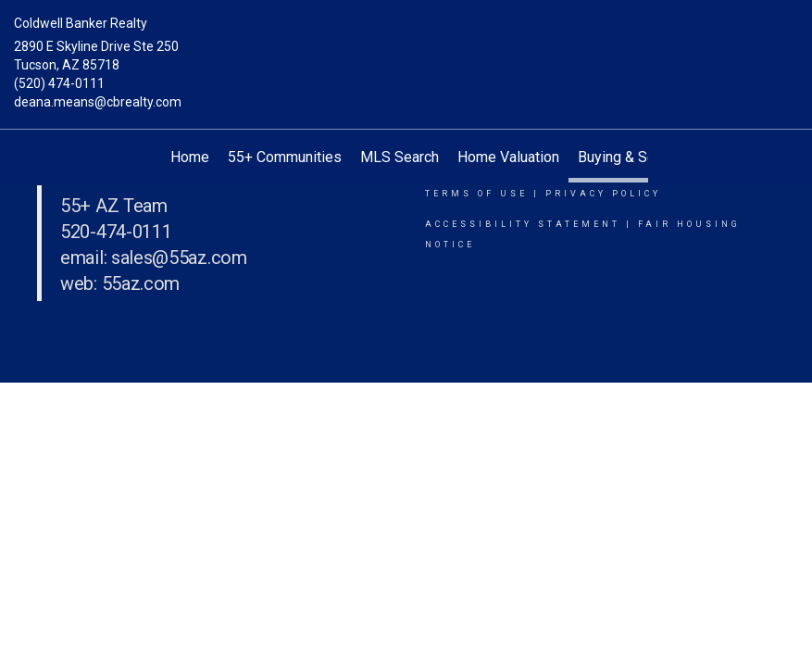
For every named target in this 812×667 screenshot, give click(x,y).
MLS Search (400, 157)
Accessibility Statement (523, 224)
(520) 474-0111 (59, 83)
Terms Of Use (476, 194)
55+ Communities (285, 157)
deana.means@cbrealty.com (98, 102)
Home (190, 157)
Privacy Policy (603, 194)
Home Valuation (508, 157)
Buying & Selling (630, 157)
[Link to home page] (406, 42)
